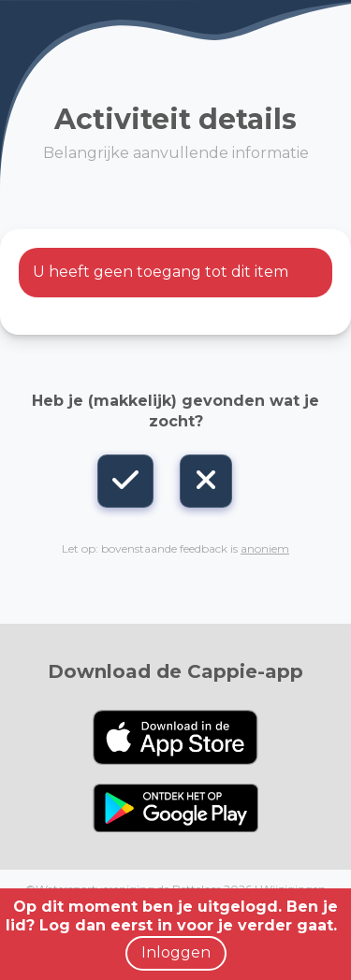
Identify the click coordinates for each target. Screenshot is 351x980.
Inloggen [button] (176, 952)
